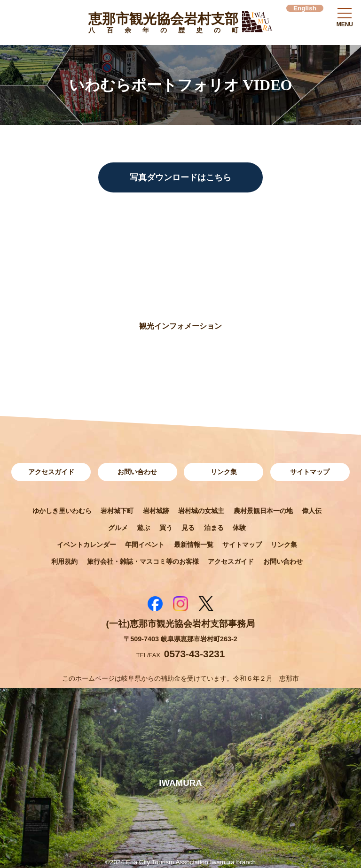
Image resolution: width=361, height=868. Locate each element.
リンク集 (224, 472)
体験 (239, 528)
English (305, 8)
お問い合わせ (137, 472)
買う (166, 528)
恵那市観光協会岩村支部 (163, 24)
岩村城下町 (117, 511)
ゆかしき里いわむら (62, 511)
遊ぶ (143, 528)
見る (188, 528)
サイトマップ (310, 472)
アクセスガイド (51, 472)
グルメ (118, 528)
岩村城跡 (156, 511)
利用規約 (64, 561)
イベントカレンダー (86, 545)
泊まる (214, 528)
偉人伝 (312, 511)
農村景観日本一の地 (263, 511)
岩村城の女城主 (201, 511)
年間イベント (145, 545)
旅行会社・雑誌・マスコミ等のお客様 (143, 561)
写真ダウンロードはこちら (180, 177)
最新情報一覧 (194, 545)
